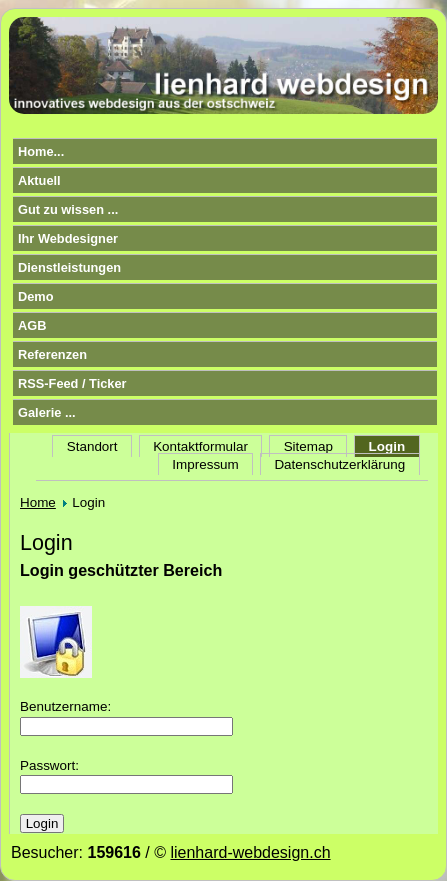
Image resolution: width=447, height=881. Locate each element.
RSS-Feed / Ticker (72, 383)
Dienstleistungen (69, 267)
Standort (92, 446)
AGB (32, 325)
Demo (36, 296)
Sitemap (308, 446)
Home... (41, 151)
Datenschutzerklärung (339, 464)
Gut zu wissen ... (68, 209)
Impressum (205, 464)
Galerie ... (47, 412)
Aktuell (39, 180)
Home (38, 502)
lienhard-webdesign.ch (250, 852)
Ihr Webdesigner (68, 238)
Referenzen (52, 354)
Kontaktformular (200, 446)
